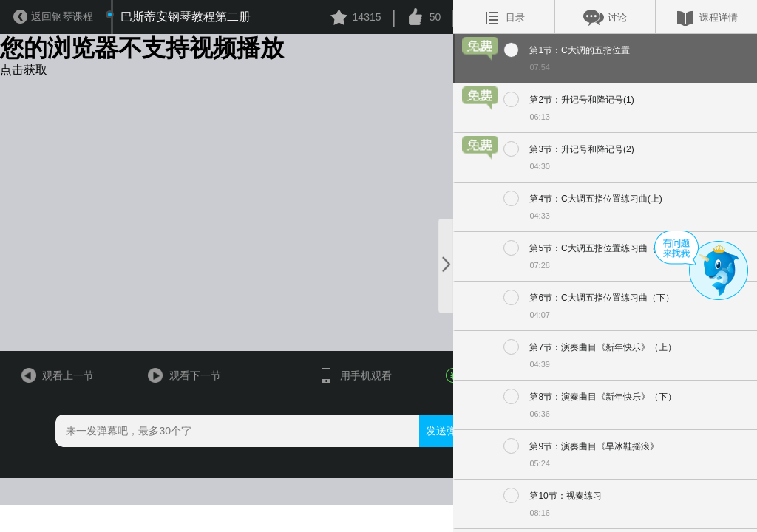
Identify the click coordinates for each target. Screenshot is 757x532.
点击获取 (24, 72)
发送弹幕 (421, 482)
